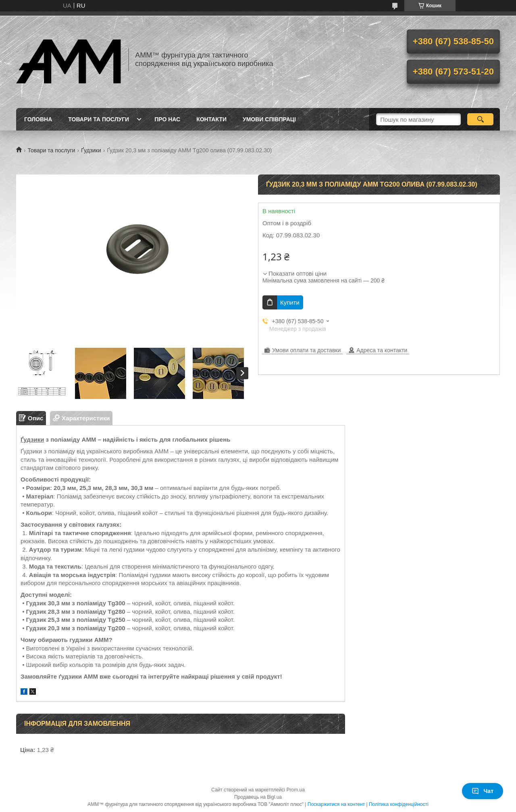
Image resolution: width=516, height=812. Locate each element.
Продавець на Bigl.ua (258, 797)
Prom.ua (296, 790)
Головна (38, 119)
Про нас (167, 119)
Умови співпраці (269, 119)
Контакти (211, 119)
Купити (290, 302)
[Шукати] (480, 119)
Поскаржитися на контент (336, 804)
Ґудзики (91, 150)
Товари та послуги (99, 119)
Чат (483, 791)
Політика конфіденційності (399, 804)
